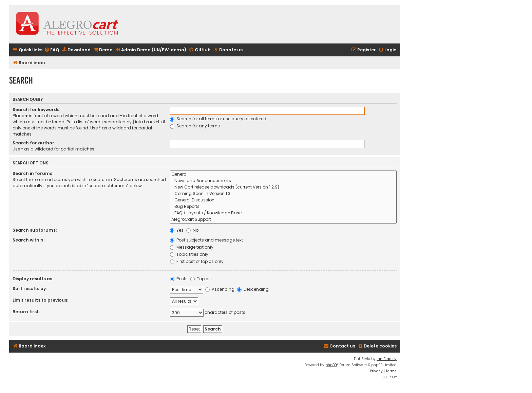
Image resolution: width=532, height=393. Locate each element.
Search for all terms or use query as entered (218, 119)
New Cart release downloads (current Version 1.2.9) (283, 187)
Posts (179, 279)
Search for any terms (195, 126)
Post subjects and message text (206, 240)
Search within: (28, 240)
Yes (177, 230)
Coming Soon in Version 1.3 (283, 194)
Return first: (26, 312)
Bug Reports (283, 207)
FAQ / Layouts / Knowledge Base (283, 213)
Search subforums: (35, 230)
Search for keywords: (36, 110)
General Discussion (283, 200)
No (192, 230)
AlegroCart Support (283, 220)
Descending (253, 289)
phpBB (331, 365)
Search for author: (34, 143)
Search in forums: (33, 173)
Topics (201, 279)
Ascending (220, 289)
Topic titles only (189, 254)
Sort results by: (30, 289)
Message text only (192, 247)
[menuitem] (52, 50)
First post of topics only (197, 261)
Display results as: (33, 279)
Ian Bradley (387, 359)
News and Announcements (283, 181)
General (283, 174)
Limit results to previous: (40, 300)
